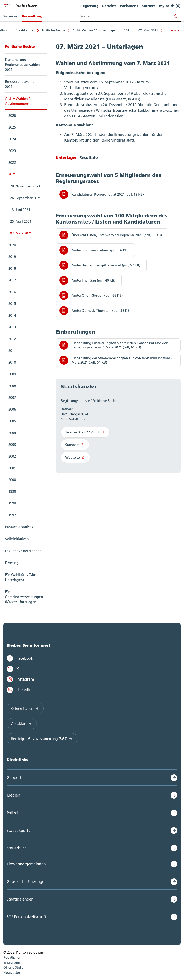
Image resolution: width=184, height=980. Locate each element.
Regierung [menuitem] (89, 6)
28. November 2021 (25, 186)
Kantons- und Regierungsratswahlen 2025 (22, 65)
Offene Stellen (25, 708)
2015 (12, 304)
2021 (127, 30)
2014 (12, 315)
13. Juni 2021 (20, 210)
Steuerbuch (17, 848)
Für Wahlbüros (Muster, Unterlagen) (23, 577)
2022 (12, 162)
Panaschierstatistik (19, 527)
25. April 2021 (21, 221)
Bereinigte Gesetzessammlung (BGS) (42, 739)
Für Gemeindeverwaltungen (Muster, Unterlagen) (24, 597)
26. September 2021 (25, 198)
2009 (12, 374)
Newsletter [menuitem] (12, 972)
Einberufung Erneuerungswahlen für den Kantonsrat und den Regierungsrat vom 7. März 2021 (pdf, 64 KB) (114, 345)
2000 (12, 480)
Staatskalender (20, 899)
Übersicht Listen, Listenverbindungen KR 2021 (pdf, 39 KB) (111, 235)
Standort (75, 445)
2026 (12, 116)
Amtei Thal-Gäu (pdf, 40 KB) (87, 280)
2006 (12, 409)
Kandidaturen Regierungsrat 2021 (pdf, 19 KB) (102, 194)
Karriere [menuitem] (149, 6)
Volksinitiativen (17, 539)
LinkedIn (19, 690)
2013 (12, 327)
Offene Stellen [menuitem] (14, 967)
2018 (12, 268)
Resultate (89, 157)
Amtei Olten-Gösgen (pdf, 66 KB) (91, 295)
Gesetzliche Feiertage (25, 882)
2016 (12, 292)
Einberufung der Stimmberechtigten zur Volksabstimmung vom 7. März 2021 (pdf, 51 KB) (116, 360)
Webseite (75, 457)
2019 (12, 257)
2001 (12, 468)
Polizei (12, 813)
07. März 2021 (148, 30)
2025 (12, 127)
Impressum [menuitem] (12, 962)
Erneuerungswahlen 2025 (21, 84)
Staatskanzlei (25, 30)
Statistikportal (19, 830)
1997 (12, 515)
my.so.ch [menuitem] (170, 6)
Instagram (20, 679)
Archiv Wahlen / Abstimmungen (94, 30)
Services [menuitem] (10, 16)
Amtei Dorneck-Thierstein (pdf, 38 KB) (95, 311)
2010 (12, 362)
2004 (12, 433)
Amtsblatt (22, 724)
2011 (12, 351)
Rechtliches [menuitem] (12, 957)
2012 (12, 339)
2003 (12, 445)
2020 (12, 245)
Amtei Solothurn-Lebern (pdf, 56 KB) (94, 250)
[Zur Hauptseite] (20, 5)
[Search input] (130, 16)
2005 (12, 421)
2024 (12, 139)
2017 (12, 280)
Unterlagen (173, 30)
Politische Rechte (53, 30)
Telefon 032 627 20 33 (85, 432)
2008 (12, 386)
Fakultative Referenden (23, 551)
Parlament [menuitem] (129, 6)
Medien (13, 795)
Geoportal (16, 778)
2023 (12, 151)
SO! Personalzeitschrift (27, 917)
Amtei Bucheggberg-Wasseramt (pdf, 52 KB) (100, 265)
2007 (12, 398)
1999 (12, 491)
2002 (12, 456)
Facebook (20, 658)
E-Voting (12, 563)
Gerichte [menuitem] (109, 6)
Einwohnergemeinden (26, 864)
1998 (12, 503)
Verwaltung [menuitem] (32, 16)
